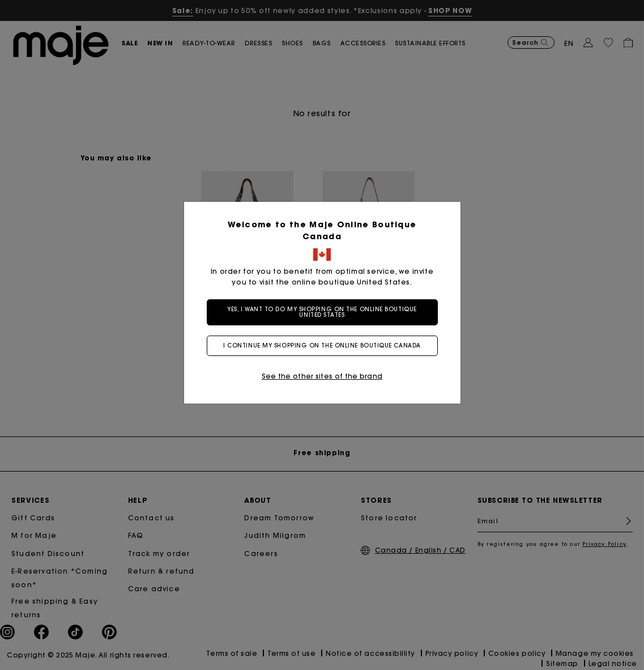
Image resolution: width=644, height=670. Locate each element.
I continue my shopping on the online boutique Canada (322, 345)
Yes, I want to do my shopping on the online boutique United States (322, 312)
